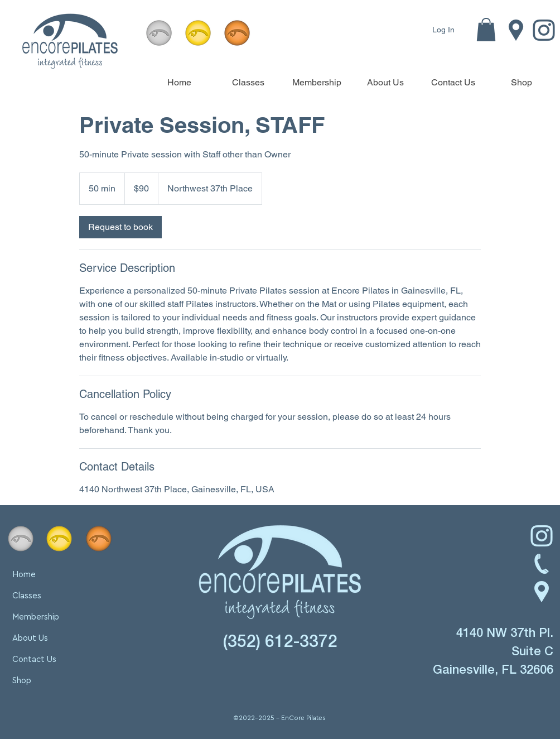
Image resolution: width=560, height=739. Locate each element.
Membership (36, 617)
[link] (120, 227)
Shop (22, 681)
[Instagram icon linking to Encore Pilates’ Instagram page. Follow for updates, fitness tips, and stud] (542, 536)
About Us (30, 638)
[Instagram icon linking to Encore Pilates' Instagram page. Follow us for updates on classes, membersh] (544, 30)
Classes (27, 596)
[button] (486, 30)
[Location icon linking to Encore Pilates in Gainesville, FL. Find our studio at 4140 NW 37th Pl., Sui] (516, 30)
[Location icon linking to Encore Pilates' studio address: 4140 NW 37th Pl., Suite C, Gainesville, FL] (542, 592)
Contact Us (34, 659)
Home (24, 575)
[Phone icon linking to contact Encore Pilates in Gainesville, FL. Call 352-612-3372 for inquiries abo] (542, 564)
